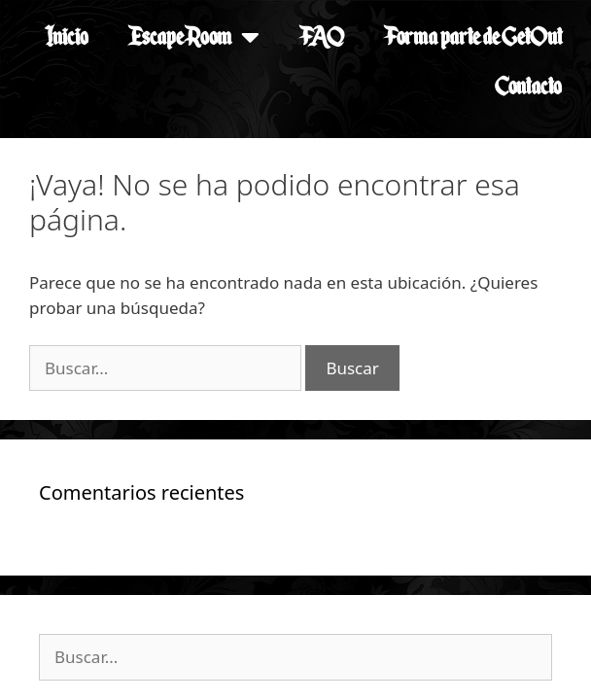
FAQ (321, 36)
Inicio (67, 36)
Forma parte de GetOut (472, 36)
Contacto (528, 86)
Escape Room (193, 37)
